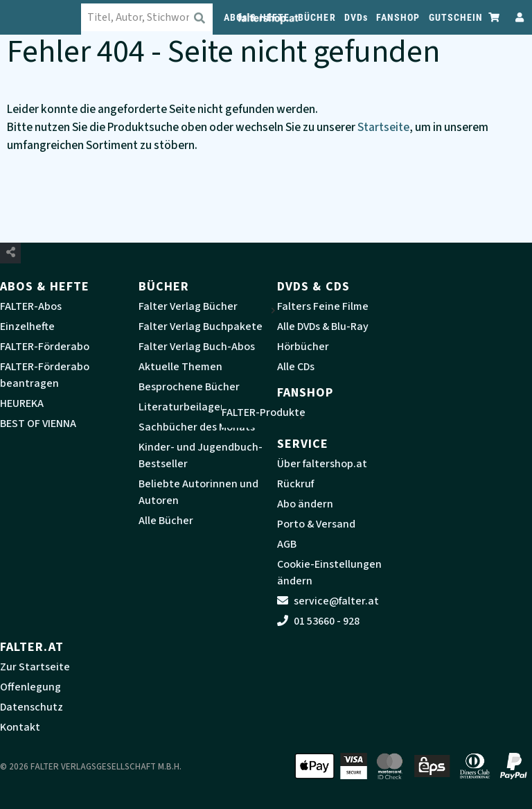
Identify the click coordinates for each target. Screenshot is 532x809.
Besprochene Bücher (189, 387)
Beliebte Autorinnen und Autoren (198, 492)
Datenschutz (32, 707)
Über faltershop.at (322, 464)
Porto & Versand (316, 524)
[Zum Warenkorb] (495, 17)
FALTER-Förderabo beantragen (45, 375)
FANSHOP (398, 17)
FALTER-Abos (31, 306)
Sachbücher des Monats (197, 427)
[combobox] (162, 17)
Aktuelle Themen (180, 367)
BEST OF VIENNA (38, 424)
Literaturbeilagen (183, 407)
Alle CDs (296, 367)
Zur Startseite (35, 667)
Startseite (383, 127)
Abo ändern (305, 504)
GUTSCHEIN (456, 17)
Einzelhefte (27, 327)
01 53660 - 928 (318, 621)
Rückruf (295, 484)
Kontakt (20, 727)
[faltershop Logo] (48, 17)
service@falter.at (328, 601)
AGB (287, 544)
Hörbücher (303, 347)
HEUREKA (22, 403)
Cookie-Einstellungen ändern (329, 573)
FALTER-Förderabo (45, 347)
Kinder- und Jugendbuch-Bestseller (201, 455)
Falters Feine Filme (323, 306)
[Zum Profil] (517, 17)
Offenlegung (30, 687)
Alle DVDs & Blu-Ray (323, 327)
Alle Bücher (166, 521)
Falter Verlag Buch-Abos (197, 347)
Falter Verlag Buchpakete (201, 327)
